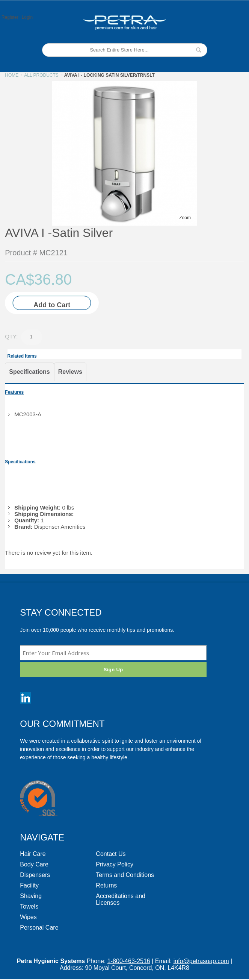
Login (27, 17)
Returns (106, 885)
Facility (29, 885)
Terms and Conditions (125, 875)
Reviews (70, 372)
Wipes (28, 917)
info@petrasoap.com (201, 961)
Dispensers (35, 875)
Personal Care (39, 928)
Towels (29, 906)
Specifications (29, 372)
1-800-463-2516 (129, 961)
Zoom (185, 218)
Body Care (34, 864)
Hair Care (33, 854)
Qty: (11, 336)
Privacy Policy (115, 864)
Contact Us (111, 854)
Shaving (31, 896)
